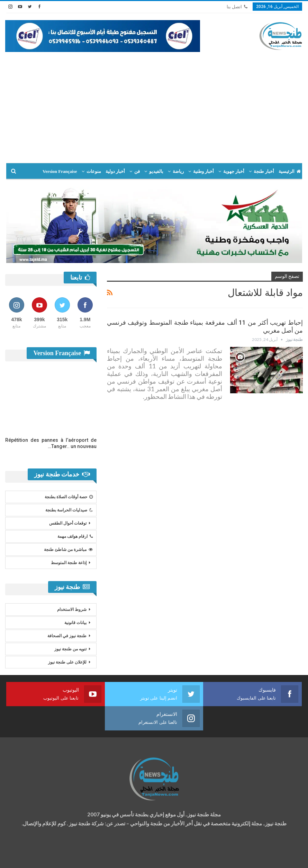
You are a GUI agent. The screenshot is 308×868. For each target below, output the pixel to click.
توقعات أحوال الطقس (68, 523)
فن (137, 171)
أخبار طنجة (264, 171)
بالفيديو (156, 171)
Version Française (60, 171)
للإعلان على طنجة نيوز (67, 662)
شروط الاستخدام (72, 610)
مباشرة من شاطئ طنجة (68, 550)
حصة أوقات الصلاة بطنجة (69, 497)
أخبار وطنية (203, 171)
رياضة (178, 171)
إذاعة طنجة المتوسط (69, 563)
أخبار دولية (115, 171)
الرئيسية (290, 171)
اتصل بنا (237, 7)
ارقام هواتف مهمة (75, 536)
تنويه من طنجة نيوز (70, 649)
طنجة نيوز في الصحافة (67, 636)
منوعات (94, 171)
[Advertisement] (154, 104)
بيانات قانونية (75, 623)
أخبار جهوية (234, 171)
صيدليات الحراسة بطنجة (69, 510)
